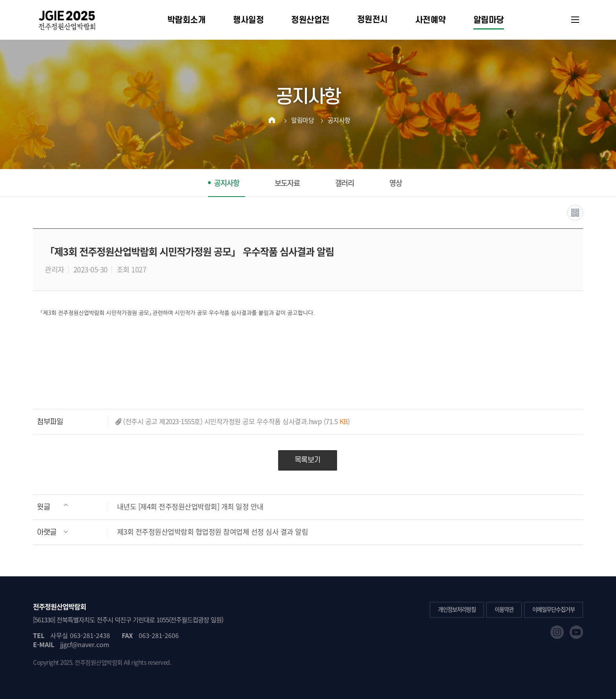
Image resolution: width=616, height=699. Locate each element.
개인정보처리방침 (457, 609)
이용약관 (504, 609)
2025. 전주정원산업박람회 (91, 662)
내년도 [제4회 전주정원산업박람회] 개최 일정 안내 (150, 507)
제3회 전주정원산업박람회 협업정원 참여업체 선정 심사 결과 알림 (172, 532)
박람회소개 (187, 20)
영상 (396, 183)
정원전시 (372, 20)
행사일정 (248, 20)
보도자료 (287, 183)
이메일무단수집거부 (554, 609)
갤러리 (345, 183)
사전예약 (431, 20)
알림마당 (489, 20)
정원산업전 (310, 20)
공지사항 (339, 120)
